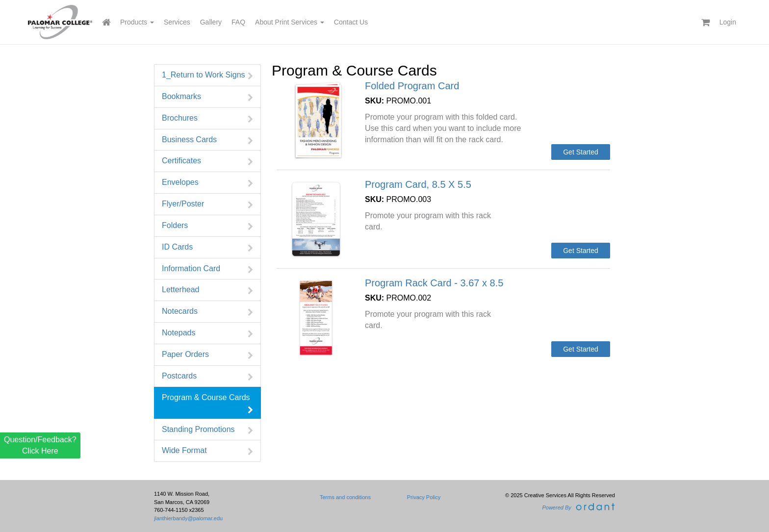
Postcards (207, 376)
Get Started (581, 152)
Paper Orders (207, 355)
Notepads (207, 333)
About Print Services (290, 22)
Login (728, 22)
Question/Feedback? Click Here (40, 445)
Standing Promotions (207, 430)
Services (177, 22)
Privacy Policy (424, 497)
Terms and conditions (345, 497)
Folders (207, 226)
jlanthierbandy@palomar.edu (188, 518)
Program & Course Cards (207, 404)
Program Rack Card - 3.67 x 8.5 (434, 283)
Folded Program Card (412, 86)
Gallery (211, 22)
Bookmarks (207, 97)
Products (137, 22)
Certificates (207, 161)
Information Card (207, 269)
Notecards (207, 312)
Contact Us (351, 22)
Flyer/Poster (207, 204)
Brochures (207, 118)
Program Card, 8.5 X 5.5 (418, 184)
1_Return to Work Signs (207, 75)
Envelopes (207, 183)
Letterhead (207, 290)
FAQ (238, 22)
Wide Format (207, 451)
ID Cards (207, 247)
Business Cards (207, 140)
